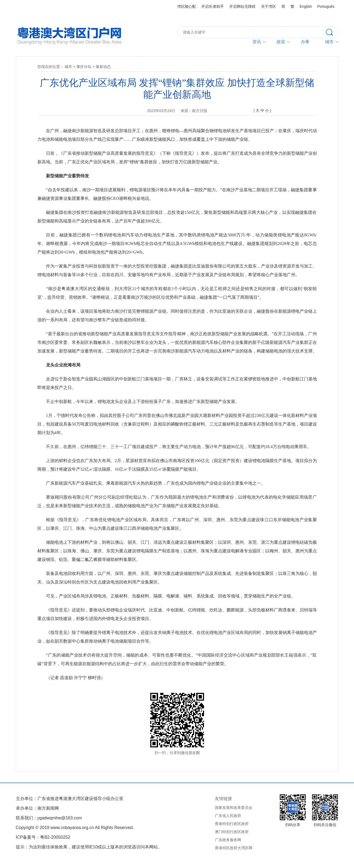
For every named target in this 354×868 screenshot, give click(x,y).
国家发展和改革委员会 (234, 808)
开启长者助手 (213, 6)
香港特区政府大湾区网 (234, 848)
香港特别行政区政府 (232, 824)
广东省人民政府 (228, 816)
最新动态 (103, 67)
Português (326, 6)
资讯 (257, 42)
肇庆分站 (84, 67)
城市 (68, 67)
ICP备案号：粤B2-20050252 (43, 837)
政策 (281, 42)
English (306, 6)
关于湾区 (269, 6)
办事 (305, 42)
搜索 (332, 32)
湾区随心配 (187, 6)
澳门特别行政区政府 (232, 832)
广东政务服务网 (228, 840)
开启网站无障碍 (242, 6)
